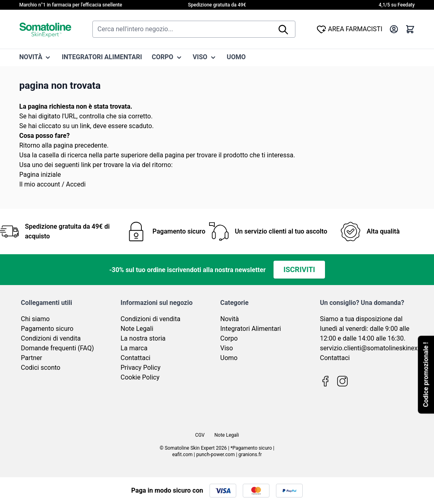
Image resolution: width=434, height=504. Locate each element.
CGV (200, 435)
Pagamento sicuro (47, 329)
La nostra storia (143, 338)
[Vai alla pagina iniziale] (45, 29)
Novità (230, 319)
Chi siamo (35, 319)
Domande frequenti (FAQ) (58, 348)
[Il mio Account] (394, 29)
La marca (134, 348)
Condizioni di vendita (51, 338)
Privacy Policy (141, 368)
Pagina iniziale (40, 175)
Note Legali (137, 329)
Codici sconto (41, 368)
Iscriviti (299, 269)
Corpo (229, 338)
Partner (32, 358)
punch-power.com (215, 455)
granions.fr (250, 455)
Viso (227, 348)
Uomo (229, 358)
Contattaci (136, 358)
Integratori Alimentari (251, 329)
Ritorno (30, 145)
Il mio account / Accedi (53, 184)
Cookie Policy (140, 377)
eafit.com (182, 455)
